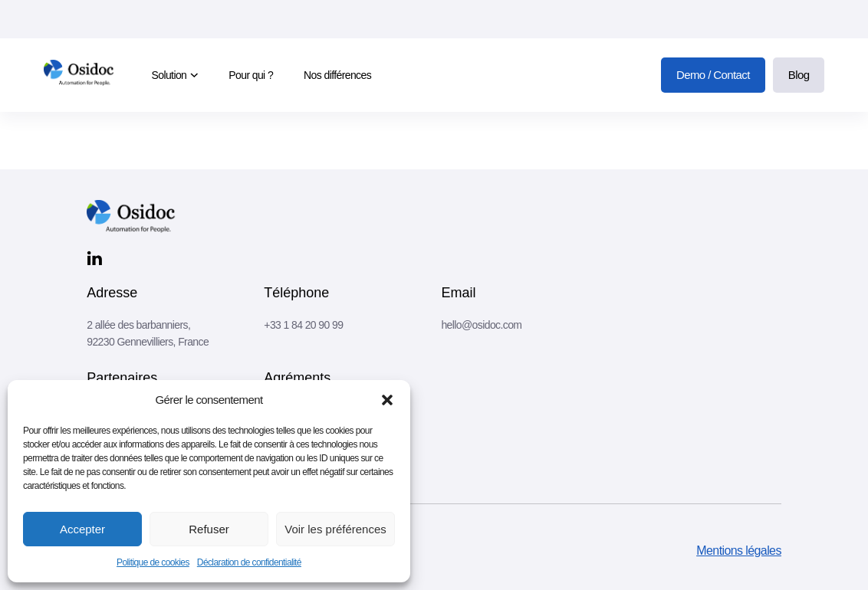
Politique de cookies (153, 562)
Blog (799, 75)
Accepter (82, 529)
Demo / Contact (713, 75)
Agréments (297, 378)
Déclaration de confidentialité (249, 562)
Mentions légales (738, 551)
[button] (387, 400)
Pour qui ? (251, 75)
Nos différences (337, 75)
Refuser (209, 529)
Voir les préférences (335, 529)
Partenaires (122, 378)
